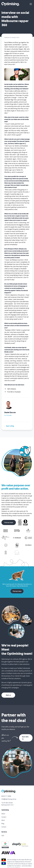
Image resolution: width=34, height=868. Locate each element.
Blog (3, 823)
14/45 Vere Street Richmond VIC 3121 (8, 804)
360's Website (12, 389)
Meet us (8, 695)
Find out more (9, 522)
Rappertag (8, 179)
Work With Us (25, 738)
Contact (4, 827)
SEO (3, 836)
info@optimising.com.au (9, 799)
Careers (4, 817)
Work (3, 820)
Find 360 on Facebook (14, 392)
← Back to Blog (9, 426)
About (3, 814)
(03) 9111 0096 (6, 796)
